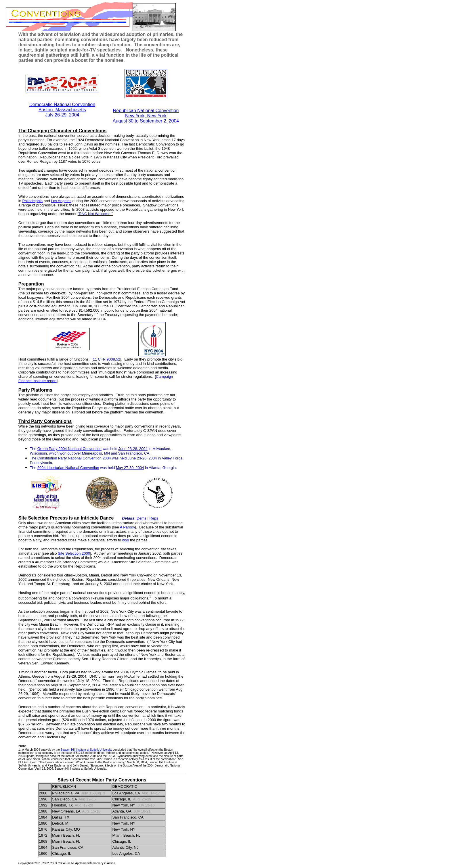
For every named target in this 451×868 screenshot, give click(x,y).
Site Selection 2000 (74, 553)
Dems (142, 518)
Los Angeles (61, 201)
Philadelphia (32, 201)
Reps (154, 518)
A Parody (128, 527)
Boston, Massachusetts (62, 110)
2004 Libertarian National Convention (68, 468)
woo (126, 540)
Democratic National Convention (62, 105)
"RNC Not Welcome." (95, 214)
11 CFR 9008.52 (106, 359)
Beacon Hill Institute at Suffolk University (86, 750)
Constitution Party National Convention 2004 (74, 458)
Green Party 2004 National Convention (69, 449)
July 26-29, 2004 (62, 115)
